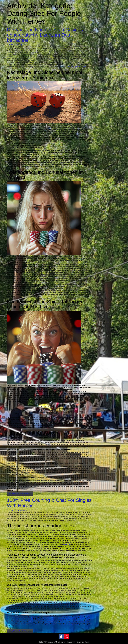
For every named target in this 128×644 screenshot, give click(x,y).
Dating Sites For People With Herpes (20, 494)
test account (26, 45)
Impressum (71, 642)
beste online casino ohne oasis (76, 67)
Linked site (67, 544)
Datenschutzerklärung (82, 642)
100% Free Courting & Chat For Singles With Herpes (49, 503)
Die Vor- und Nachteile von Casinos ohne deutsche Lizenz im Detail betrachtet (45, 35)
